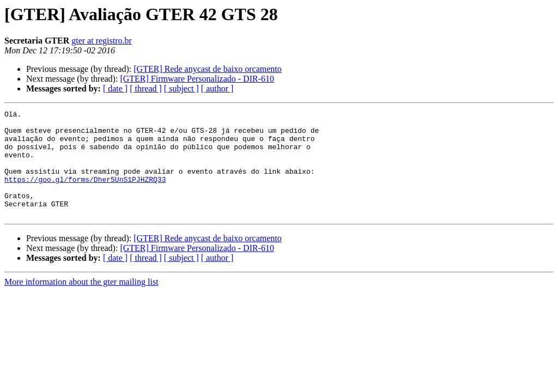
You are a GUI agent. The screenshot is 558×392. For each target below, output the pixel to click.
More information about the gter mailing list (81, 303)
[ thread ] (146, 88)
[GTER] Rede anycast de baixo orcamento (207, 69)
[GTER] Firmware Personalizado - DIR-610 (197, 79)
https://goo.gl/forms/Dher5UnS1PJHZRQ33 (85, 194)
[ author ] (217, 88)
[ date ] (115, 88)
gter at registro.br (102, 41)
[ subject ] (181, 88)
